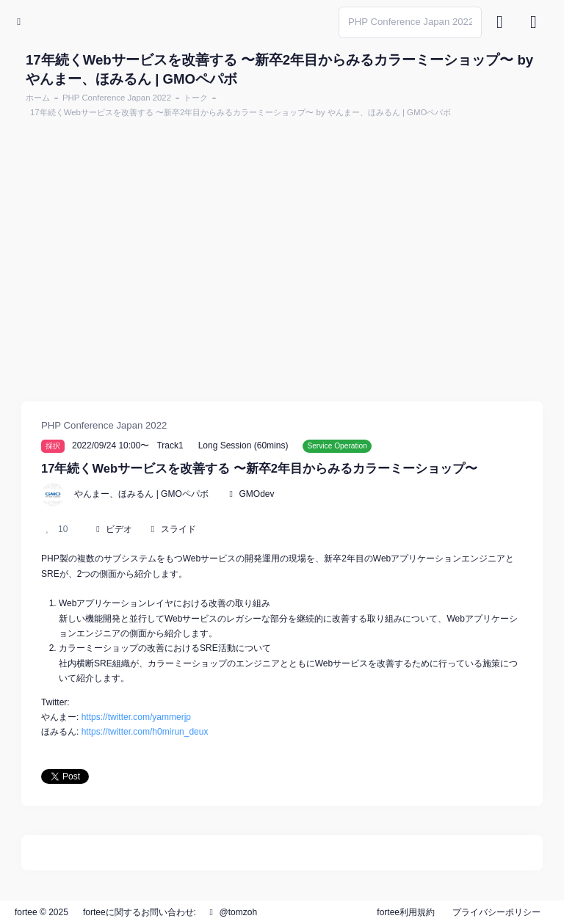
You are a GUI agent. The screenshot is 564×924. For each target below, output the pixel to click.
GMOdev (256, 494)
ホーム (38, 98)
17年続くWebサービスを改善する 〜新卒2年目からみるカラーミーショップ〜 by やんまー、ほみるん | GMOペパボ (241, 112)
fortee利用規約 (406, 912)
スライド (178, 529)
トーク (196, 98)
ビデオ (119, 529)
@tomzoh (231, 912)
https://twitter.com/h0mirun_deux (145, 732)
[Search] (410, 22)
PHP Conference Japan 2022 (117, 98)
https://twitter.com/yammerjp (136, 717)
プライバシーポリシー (496, 912)
